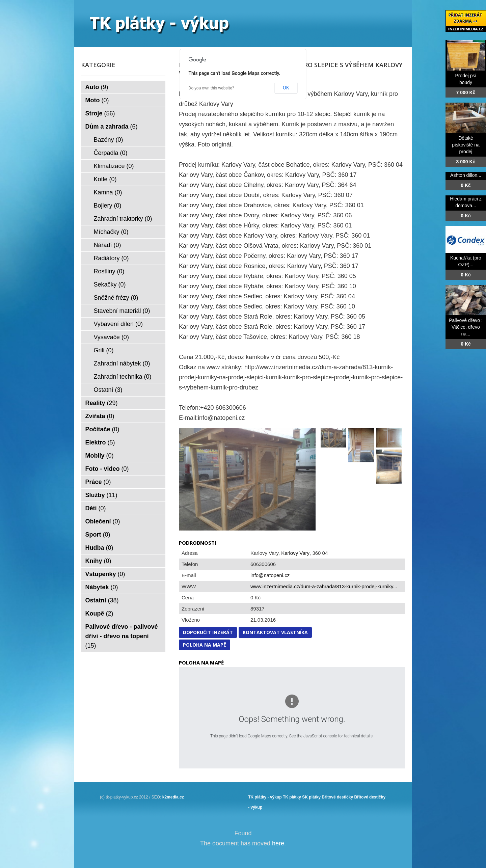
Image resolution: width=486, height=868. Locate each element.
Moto (97, 100)
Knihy (98, 561)
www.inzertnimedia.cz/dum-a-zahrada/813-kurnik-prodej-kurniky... (324, 586)
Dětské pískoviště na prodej (466, 145)
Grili (104, 350)
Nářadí (107, 245)
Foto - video (107, 469)
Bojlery (108, 206)
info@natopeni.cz (270, 575)
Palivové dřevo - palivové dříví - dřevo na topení (122, 636)
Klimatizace (114, 166)
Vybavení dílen (118, 324)
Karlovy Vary (295, 553)
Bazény (109, 140)
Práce (98, 482)
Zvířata (100, 416)
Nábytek (102, 587)
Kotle (105, 179)
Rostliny (109, 271)
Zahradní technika (123, 377)
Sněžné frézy (116, 298)
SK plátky (311, 797)
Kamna (108, 192)
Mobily (100, 456)
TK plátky (292, 797)
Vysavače (111, 337)
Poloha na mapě (205, 645)
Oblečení (103, 521)
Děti (96, 508)
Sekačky (110, 284)
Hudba (99, 548)
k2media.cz (173, 797)
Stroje (100, 113)
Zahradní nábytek (122, 363)
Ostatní (108, 390)
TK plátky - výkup (265, 797)
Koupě (99, 614)
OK (286, 88)
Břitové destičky (337, 797)
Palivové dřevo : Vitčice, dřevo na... (466, 327)
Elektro (100, 442)
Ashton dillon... (466, 175)
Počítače (102, 429)
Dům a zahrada (112, 127)
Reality (102, 403)
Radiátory (111, 258)
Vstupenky (105, 574)
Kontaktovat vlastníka (275, 632)
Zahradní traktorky (123, 219)
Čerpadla (111, 153)
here (278, 843)
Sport (98, 535)
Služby (101, 495)
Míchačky (111, 232)
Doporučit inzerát (208, 632)
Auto (97, 87)
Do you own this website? (211, 88)
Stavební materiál (122, 311)
